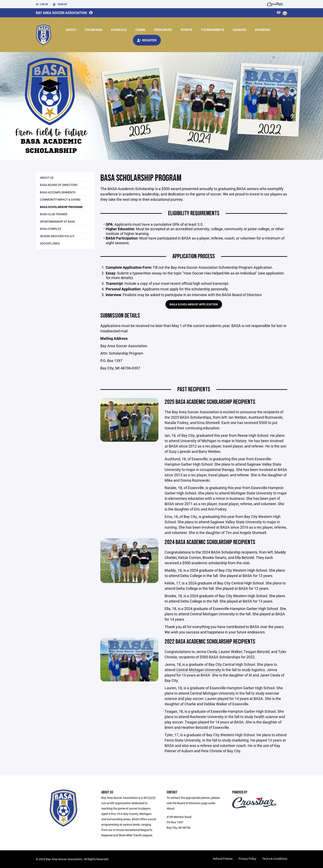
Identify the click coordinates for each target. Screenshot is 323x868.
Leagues (239, 30)
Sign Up (60, 4)
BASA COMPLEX (51, 229)
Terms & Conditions (275, 859)
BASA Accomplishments (58, 192)
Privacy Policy (247, 859)
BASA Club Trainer (54, 214)
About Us (47, 178)
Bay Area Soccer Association (61, 13)
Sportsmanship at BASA (57, 221)
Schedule (119, 30)
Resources (163, 30)
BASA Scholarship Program (61, 207)
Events (187, 30)
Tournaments (212, 30)
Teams (140, 30)
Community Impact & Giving (60, 199)
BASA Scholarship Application (194, 304)
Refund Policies (223, 859)
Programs (94, 30)
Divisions (262, 30)
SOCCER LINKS (50, 243)
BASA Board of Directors (59, 185)
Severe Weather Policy (57, 236)
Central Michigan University (199, 670)
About (71, 30)
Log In (42, 4)
